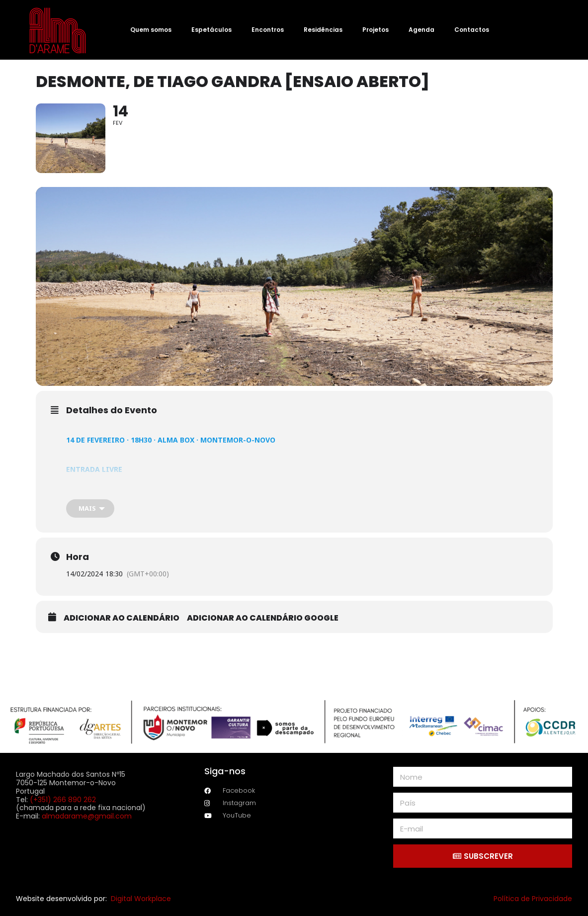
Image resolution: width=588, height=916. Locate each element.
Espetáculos (211, 30)
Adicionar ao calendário (122, 618)
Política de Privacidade (533, 899)
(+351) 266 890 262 (63, 800)
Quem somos (151, 30)
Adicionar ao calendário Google (263, 618)
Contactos (472, 30)
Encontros (268, 30)
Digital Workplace (141, 899)
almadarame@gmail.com (87, 816)
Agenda (421, 30)
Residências (323, 30)
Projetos (376, 30)
